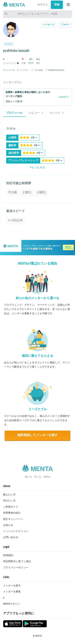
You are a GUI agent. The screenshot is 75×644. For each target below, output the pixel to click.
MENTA (39, 636)
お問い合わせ (11, 537)
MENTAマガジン (12, 604)
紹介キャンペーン (13, 519)
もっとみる (38, 167)
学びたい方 (9, 501)
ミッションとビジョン (16, 531)
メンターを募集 (12, 592)
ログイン (43, 5)
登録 (57, 5)
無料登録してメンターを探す (37, 435)
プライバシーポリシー (16, 568)
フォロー (66, 25)
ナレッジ (56, 113)
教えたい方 (9, 495)
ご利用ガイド (11, 507)
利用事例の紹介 (12, 513)
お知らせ (8, 525)
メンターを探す (12, 586)
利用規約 (8, 555)
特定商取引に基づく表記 (17, 561)
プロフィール (14, 113)
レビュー (36, 113)
